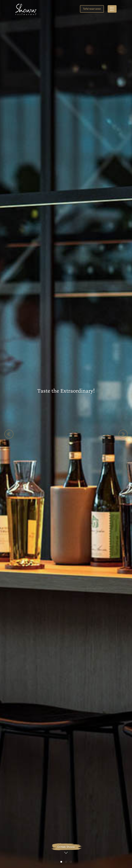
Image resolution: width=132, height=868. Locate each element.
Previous (9, 434)
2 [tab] (66, 861)
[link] (26, 9)
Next (123, 434)
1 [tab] (61, 861)
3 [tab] (71, 861)
